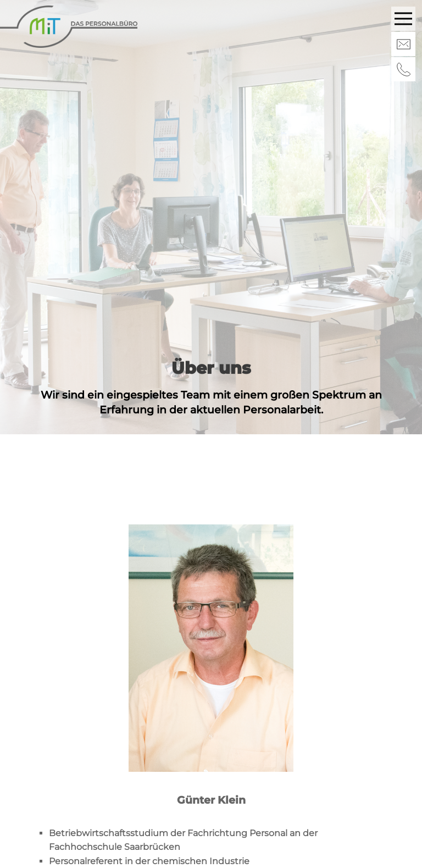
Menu (405, 13)
